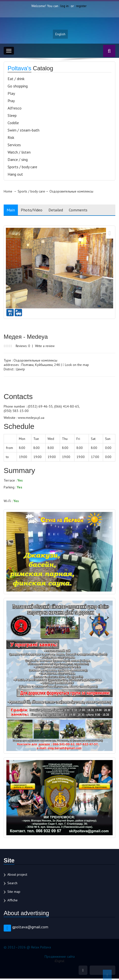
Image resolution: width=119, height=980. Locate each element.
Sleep (12, 117)
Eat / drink (16, 80)
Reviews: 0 (24, 347)
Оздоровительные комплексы (72, 193)
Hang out (15, 175)
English (61, 35)
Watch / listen (19, 153)
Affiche (12, 901)
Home (8, 193)
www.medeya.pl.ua (32, 419)
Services (14, 146)
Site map (14, 893)
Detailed (60, 211)
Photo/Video (34, 211)
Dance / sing (18, 161)
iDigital (60, 962)
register (81, 6)
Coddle (13, 124)
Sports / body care (22, 168)
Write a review (47, 347)
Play (11, 95)
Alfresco (15, 109)
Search (12, 884)
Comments (84, 211)
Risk (11, 139)
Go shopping (18, 87)
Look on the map (76, 366)
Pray (11, 102)
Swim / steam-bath (24, 131)
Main (11, 211)
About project (17, 875)
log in (64, 6)
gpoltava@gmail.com (30, 928)
